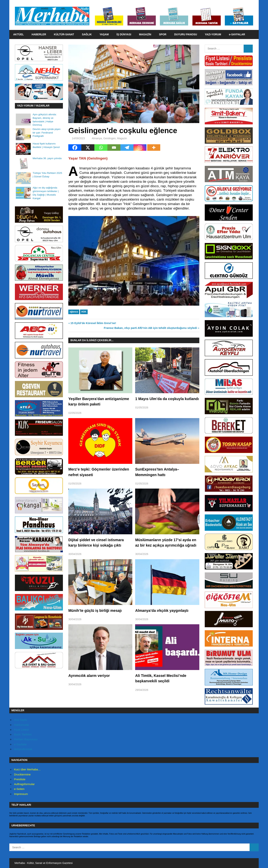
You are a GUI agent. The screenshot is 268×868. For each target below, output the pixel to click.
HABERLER (39, 34)
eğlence (74, 312)
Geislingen (109, 138)
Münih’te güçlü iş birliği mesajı (95, 611)
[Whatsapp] (101, 148)
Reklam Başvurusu (26, 739)
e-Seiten (19, 789)
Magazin (122, 138)
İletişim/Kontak (23, 749)
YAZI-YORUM (213, 34)
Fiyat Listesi (21, 730)
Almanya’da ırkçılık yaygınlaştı (162, 611)
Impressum (21, 794)
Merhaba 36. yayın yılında (47, 158)
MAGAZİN (145, 34)
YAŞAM (104, 34)
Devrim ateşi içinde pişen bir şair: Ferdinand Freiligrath (47, 133)
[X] (88, 148)
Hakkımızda (21, 725)
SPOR (163, 34)
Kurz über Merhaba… (27, 769)
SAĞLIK (87, 34)
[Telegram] (127, 148)
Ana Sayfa (21, 720)
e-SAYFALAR (237, 34)
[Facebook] (75, 148)
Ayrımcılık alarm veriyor (89, 676)
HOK (84, 312)
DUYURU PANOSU (186, 34)
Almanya (97, 138)
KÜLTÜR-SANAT (64, 34)
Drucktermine (22, 774)
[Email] (114, 148)
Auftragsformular (24, 784)
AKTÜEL (19, 34)
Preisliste (20, 779)
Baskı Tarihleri (23, 734)
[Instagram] (140, 148)
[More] (154, 148)
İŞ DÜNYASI (124, 34)
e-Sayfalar (20, 744)
